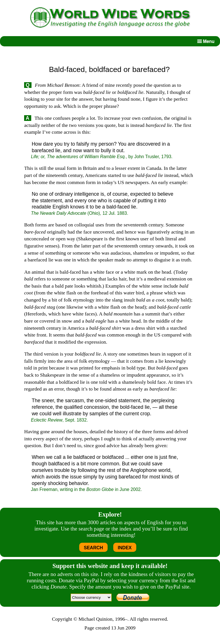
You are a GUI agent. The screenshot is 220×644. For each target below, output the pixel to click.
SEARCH (93, 548)
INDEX (125, 548)
